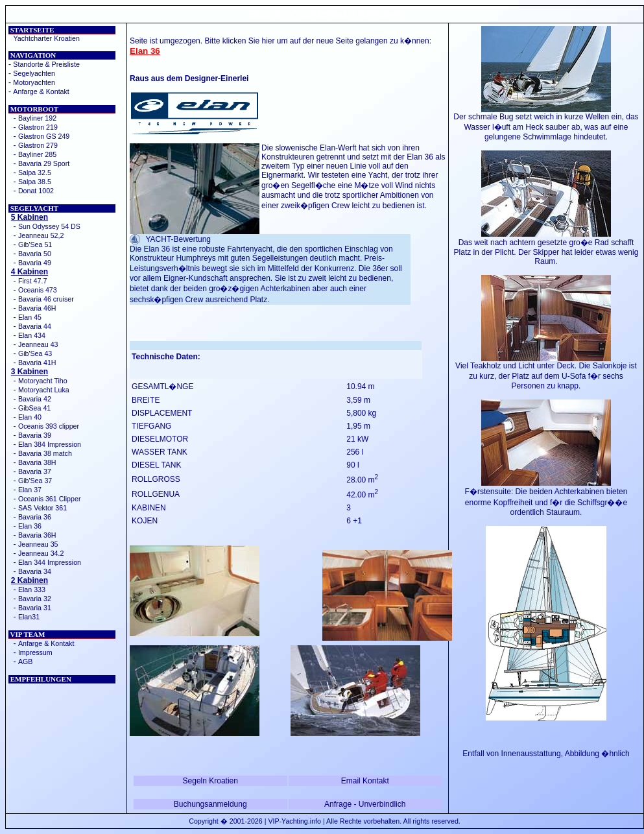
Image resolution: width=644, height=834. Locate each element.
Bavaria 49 (35, 263)
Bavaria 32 (35, 599)
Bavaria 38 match (45, 453)
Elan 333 (32, 590)
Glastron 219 (38, 127)
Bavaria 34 (35, 571)
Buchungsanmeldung (210, 804)
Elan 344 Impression (50, 562)
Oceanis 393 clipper (49, 426)
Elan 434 (32, 335)
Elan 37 (30, 490)
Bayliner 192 (37, 118)
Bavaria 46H (37, 308)
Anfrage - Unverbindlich (365, 804)
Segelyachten (34, 73)
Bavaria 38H (37, 462)
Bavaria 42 (35, 399)
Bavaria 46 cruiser (46, 299)
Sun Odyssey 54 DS (49, 226)
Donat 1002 (36, 191)
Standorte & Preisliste (46, 64)
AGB (26, 661)
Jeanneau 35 (38, 544)
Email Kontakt (365, 781)
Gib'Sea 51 (35, 244)
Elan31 (29, 617)
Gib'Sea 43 (35, 353)
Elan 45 (30, 317)
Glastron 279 (38, 145)
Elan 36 (30, 526)
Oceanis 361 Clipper (50, 499)
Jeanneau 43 (38, 344)
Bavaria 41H (37, 363)
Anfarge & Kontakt (41, 91)
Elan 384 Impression (50, 444)
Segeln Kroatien (210, 781)
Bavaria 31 (35, 608)
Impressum (35, 652)
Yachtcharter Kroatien (47, 38)
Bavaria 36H (37, 535)
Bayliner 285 (37, 154)
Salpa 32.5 (35, 173)
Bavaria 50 (35, 254)
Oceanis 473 (38, 290)
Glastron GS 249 (44, 136)
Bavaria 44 (35, 326)
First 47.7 (32, 281)
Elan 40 (30, 417)
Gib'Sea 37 (35, 481)
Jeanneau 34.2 (41, 553)
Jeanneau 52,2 (41, 235)
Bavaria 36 (35, 517)
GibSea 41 (34, 408)
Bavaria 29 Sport (44, 163)
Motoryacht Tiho (43, 381)
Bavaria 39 (35, 435)
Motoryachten (34, 82)
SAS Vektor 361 (42, 508)
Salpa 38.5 (35, 182)
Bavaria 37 (35, 471)
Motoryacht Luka (44, 390)
